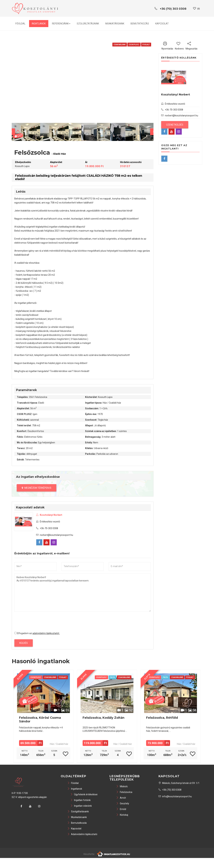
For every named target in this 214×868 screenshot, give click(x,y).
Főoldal (20, 24)
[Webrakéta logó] (114, 854)
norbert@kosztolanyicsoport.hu (56, 535)
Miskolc (122, 786)
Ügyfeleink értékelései (84, 794)
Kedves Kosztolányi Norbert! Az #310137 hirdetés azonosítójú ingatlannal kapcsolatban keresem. (83, 593)
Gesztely (123, 803)
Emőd (121, 809)
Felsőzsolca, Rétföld (162, 718)
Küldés (24, 643)
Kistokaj (122, 815)
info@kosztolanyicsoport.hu (175, 796)
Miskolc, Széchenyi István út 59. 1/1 (179, 783)
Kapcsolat (162, 24)
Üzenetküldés (175, 125)
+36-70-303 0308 (47, 528)
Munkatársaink (115, 24)
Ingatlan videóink (81, 806)
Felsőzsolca (124, 792)
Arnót (121, 798)
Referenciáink (61, 24)
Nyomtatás (167, 45)
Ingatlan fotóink (81, 800)
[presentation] (40, 621)
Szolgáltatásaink (88, 24)
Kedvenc (179, 45)
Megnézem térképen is (37, 488)
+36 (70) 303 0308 (170, 790)
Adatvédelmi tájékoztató (82, 834)
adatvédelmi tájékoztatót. (46, 633)
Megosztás (192, 45)
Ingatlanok (39, 24)
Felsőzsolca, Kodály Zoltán (103, 718)
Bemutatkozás (140, 24)
